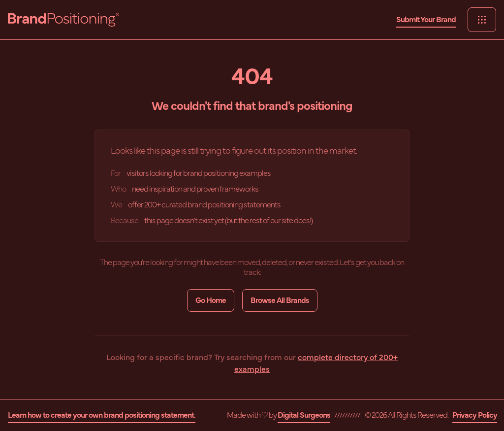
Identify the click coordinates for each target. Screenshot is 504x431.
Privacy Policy (475, 415)
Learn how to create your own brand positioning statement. (102, 415)
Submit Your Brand (426, 20)
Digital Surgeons (304, 415)
